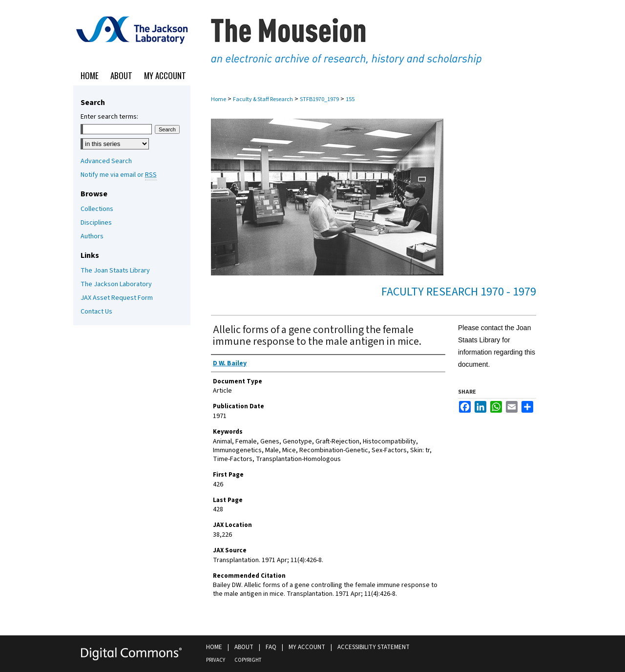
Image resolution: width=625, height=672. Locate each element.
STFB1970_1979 (319, 99)
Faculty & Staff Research (263, 99)
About (244, 647)
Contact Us (96, 312)
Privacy (216, 660)
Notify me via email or (119, 175)
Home (219, 99)
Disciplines (96, 223)
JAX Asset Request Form (117, 298)
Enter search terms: (109, 117)
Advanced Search (106, 161)
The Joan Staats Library (115, 271)
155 (350, 99)
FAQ (271, 647)
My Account (307, 647)
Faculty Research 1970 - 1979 (459, 292)
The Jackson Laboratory (116, 284)
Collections (97, 209)
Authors (92, 236)
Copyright (248, 660)
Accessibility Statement (374, 647)
